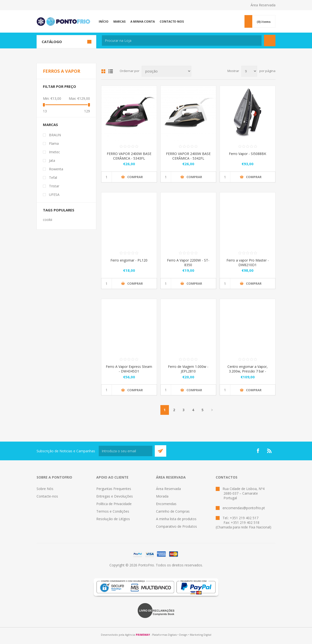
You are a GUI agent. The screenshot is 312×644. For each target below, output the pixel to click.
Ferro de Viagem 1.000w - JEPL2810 (188, 369)
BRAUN (55, 135)
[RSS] (270, 451)
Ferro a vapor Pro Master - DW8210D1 (248, 263)
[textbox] (182, 41)
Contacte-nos (47, 496)
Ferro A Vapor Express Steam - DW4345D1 (129, 369)
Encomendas (166, 504)
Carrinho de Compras (173, 511)
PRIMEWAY (143, 635)
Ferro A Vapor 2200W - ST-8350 (188, 263)
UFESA (54, 195)
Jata (52, 160)
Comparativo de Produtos (176, 526)
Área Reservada (263, 5)
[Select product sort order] (166, 71)
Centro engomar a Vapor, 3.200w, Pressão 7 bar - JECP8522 (248, 371)
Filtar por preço (59, 86)
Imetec (54, 152)
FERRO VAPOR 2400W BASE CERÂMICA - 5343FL (129, 156)
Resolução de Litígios (113, 519)
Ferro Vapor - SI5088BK (248, 154)
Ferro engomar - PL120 (129, 260)
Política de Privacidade (114, 504)
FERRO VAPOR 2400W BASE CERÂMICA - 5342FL (188, 156)
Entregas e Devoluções (115, 496)
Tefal (53, 177)
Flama (54, 143)
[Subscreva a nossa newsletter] (126, 451)
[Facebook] (258, 451)
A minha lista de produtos (176, 519)
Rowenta (56, 169)
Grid (103, 71)
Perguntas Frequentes (114, 489)
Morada (162, 496)
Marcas (50, 125)
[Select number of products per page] (249, 71)
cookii (48, 220)
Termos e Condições (113, 511)
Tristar (54, 186)
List (111, 71)
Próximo (212, 410)
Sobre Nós (45, 489)
